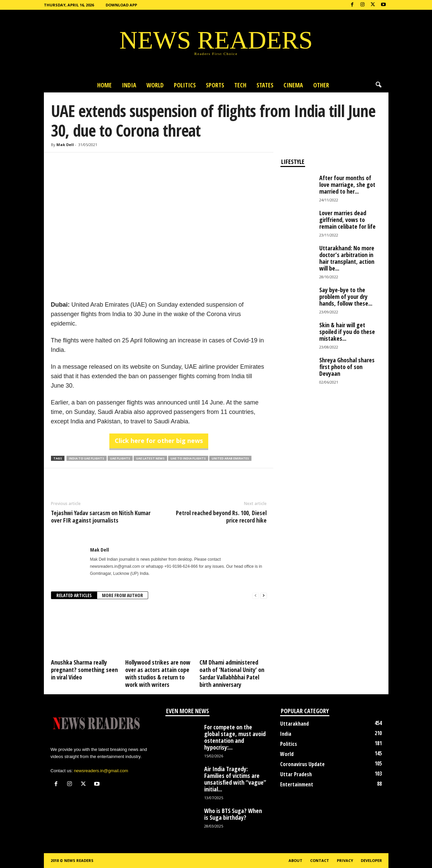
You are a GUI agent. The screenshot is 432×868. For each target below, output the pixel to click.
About (295, 860)
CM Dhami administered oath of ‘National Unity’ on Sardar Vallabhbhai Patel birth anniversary (232, 673)
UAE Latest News (150, 458)
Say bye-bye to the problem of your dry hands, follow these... (346, 297)
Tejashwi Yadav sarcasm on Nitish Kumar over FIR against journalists (101, 516)
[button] (378, 85)
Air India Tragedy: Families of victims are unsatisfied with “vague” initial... (235, 779)
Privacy (345, 860)
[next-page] (264, 596)
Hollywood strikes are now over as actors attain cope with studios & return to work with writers (158, 673)
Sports (215, 85)
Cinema (293, 85)
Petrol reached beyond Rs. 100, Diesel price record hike (221, 516)
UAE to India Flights (188, 458)
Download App (121, 5)
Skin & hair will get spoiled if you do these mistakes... (347, 332)
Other (321, 85)
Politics (185, 85)
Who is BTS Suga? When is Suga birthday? (233, 814)
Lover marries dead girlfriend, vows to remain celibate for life (347, 220)
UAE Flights (120, 458)
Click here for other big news (159, 441)
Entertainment (297, 784)
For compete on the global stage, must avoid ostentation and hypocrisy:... (235, 737)
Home (104, 85)
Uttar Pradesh (296, 774)
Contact (320, 860)
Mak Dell (65, 145)
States (265, 85)
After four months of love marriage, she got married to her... (347, 185)
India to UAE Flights (87, 458)
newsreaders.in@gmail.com (101, 771)
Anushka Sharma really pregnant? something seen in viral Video (84, 670)
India (129, 85)
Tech (240, 85)
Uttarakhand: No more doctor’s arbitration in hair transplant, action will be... (347, 258)
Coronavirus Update (302, 764)
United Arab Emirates (230, 458)
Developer (371, 860)
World (155, 85)
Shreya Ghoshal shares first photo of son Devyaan (347, 367)
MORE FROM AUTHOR (123, 595)
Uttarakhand (294, 724)
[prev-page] (255, 596)
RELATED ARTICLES (74, 595)
